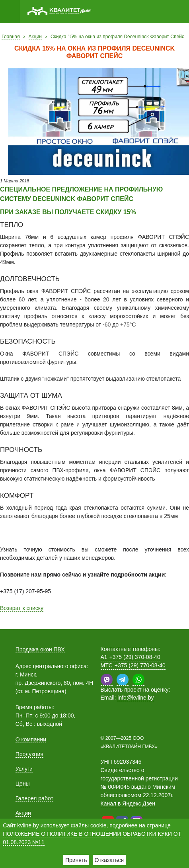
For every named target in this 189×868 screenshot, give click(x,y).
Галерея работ (34, 798)
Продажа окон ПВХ (40, 649)
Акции (23, 813)
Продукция (29, 754)
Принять (76, 860)
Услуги (24, 769)
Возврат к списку (22, 608)
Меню (10, 11)
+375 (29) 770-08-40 (133, 665)
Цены (23, 784)
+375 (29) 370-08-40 (131, 657)
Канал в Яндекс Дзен (128, 803)
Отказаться (109, 860)
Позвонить (163, 12)
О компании (31, 739)
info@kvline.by (135, 698)
